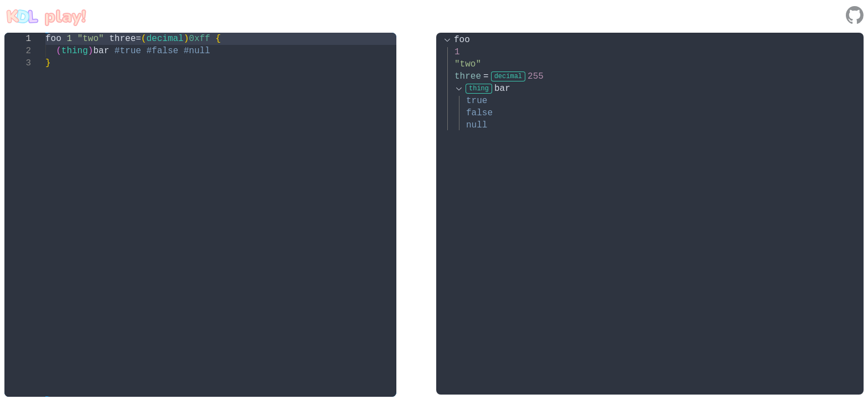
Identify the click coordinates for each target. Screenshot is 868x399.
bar (488, 89)
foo (462, 40)
